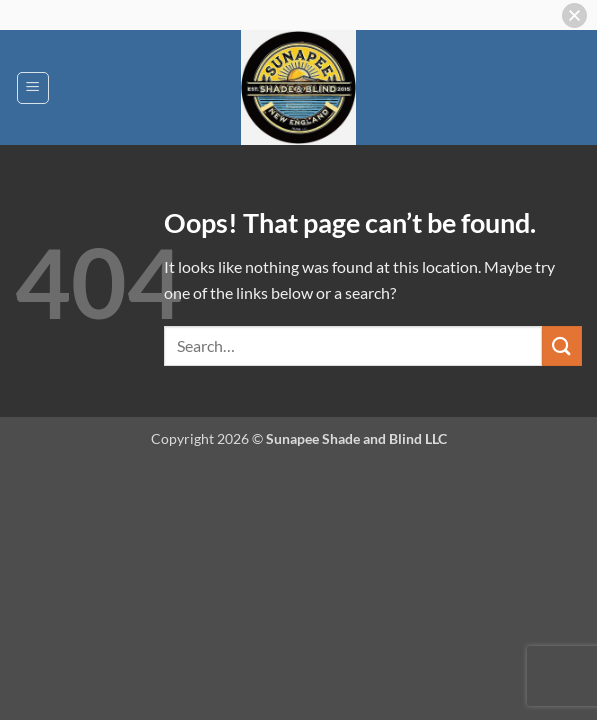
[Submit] (562, 345)
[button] (33, 88)
